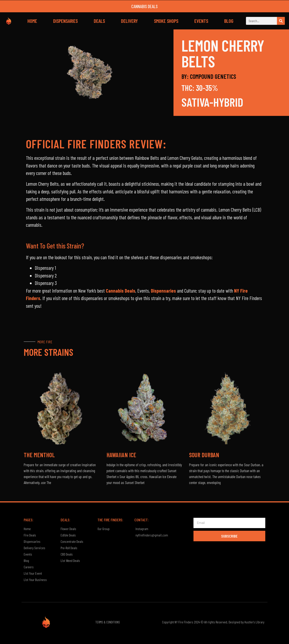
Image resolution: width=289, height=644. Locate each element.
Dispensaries (163, 291)
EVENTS (201, 21)
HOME (32, 21)
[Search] (281, 21)
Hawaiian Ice (121, 455)
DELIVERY (129, 21)
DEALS (99, 21)
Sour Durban (204, 455)
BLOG (229, 21)
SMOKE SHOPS (166, 21)
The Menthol (39, 455)
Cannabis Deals (121, 291)
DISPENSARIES (65, 21)
